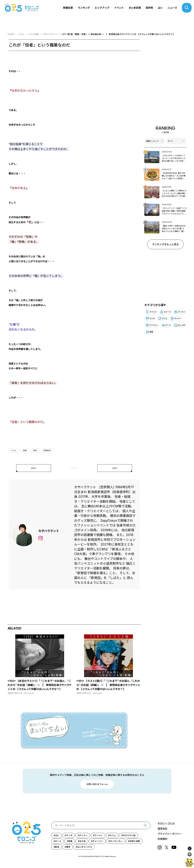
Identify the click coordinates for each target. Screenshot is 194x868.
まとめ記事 (135, 8)
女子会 (82, 841)
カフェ (165, 318)
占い (160, 8)
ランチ (152, 318)
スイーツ (167, 312)
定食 (70, 841)
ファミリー (154, 325)
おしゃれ (182, 325)
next (115, 468)
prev (34, 468)
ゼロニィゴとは (166, 823)
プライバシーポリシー (170, 834)
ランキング (84, 8)
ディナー (178, 318)
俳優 (25, 450)
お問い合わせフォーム (97, 784)
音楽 (151, 332)
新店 (57, 847)
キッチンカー (116, 841)
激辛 (68, 847)
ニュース (172, 8)
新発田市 (47, 450)
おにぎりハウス (85, 847)
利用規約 (162, 839)
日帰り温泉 (135, 841)
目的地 (149, 8)
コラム (13, 450)
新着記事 (68, 8)
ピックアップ (102, 8)
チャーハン (98, 841)
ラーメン (182, 312)
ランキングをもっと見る (165, 244)
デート (168, 325)
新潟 (35, 450)
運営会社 (162, 829)
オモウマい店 (129, 835)
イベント (119, 8)
